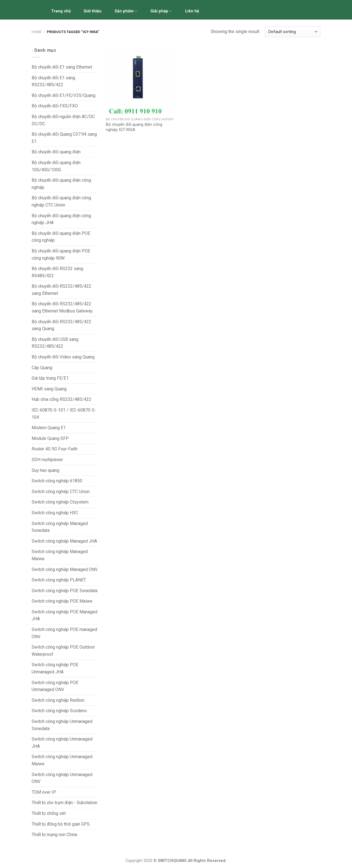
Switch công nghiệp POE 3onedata (64, 591)
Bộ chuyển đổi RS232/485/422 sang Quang (61, 325)
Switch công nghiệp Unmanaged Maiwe (62, 760)
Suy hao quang (46, 470)
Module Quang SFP (50, 438)
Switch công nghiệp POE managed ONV (64, 633)
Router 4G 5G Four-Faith (55, 449)
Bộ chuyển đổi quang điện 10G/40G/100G (56, 166)
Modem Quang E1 (49, 428)
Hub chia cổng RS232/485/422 (61, 399)
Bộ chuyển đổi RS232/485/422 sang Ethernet (61, 290)
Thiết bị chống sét (49, 813)
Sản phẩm (126, 11)
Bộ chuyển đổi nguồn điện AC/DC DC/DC (63, 120)
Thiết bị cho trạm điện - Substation (64, 803)
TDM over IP (44, 792)
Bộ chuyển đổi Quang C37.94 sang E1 (64, 138)
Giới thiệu (93, 11)
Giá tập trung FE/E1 (50, 378)
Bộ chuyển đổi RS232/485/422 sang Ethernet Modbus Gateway (62, 307)
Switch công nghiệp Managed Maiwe (60, 555)
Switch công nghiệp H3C (55, 513)
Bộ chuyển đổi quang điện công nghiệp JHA (61, 219)
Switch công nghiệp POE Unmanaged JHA (55, 668)
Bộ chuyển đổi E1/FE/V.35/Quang (64, 95)
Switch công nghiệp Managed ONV (65, 569)
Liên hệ (192, 11)
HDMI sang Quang (49, 389)
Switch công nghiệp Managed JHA (64, 541)
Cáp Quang (42, 368)
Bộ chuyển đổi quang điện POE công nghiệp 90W (61, 255)
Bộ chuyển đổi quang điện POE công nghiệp (61, 237)
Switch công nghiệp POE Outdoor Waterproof (63, 651)
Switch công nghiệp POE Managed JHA (64, 615)
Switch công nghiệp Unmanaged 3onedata (62, 725)
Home (37, 32)
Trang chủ (61, 11)
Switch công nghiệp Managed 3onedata (60, 527)
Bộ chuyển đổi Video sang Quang (63, 357)
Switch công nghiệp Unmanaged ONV (62, 778)
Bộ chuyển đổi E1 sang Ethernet (62, 67)
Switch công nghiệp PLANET (59, 580)
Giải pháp (161, 11)
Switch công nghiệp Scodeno (59, 711)
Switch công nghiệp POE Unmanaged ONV (55, 686)
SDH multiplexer (47, 460)
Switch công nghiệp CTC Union (61, 492)
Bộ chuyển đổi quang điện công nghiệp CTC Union (61, 201)
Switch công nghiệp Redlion (58, 700)
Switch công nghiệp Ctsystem (60, 502)
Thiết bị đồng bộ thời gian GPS (61, 824)
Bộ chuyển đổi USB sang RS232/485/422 (55, 343)
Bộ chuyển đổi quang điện (56, 152)
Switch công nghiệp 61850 (57, 481)
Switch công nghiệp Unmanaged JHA (62, 743)
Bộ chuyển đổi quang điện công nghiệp (61, 184)
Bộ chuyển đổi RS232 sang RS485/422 (57, 272)
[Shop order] (293, 32)
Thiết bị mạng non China (54, 835)
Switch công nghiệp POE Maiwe (62, 601)
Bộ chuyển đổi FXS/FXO (55, 106)
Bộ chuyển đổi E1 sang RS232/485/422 (53, 81)
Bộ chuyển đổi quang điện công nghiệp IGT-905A (134, 127)
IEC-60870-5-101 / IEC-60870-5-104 (64, 414)
